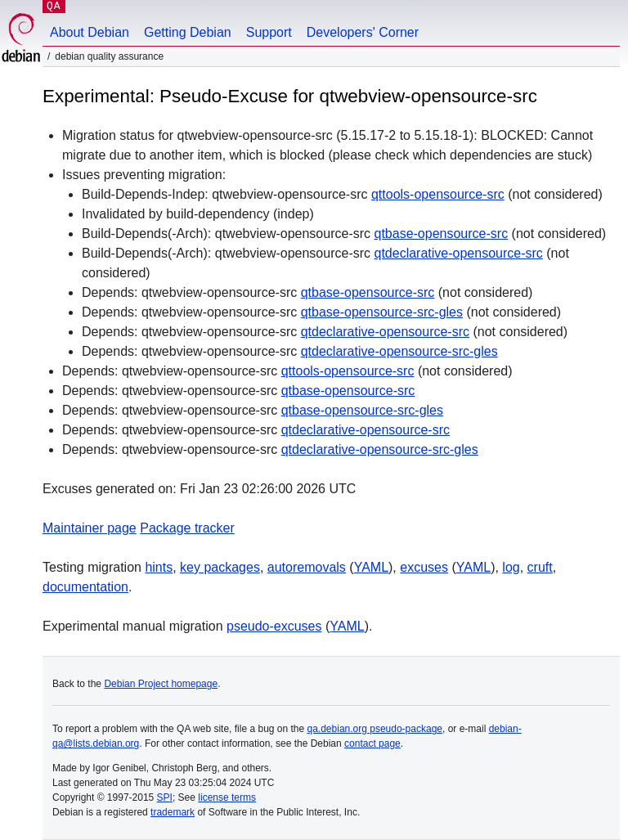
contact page (372, 743)
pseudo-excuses (274, 626)
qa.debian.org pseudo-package (375, 729)
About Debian (90, 32)
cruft (540, 567)
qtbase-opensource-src (441, 234)
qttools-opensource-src (438, 194)
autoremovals (307, 567)
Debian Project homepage (161, 684)
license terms (227, 797)
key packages (220, 567)
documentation (85, 587)
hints (159, 567)
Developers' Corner (363, 32)
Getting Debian (188, 32)
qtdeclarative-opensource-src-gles (399, 351)
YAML (371, 567)
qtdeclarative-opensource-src (458, 253)
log (511, 567)
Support (269, 32)
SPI (165, 797)
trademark (173, 812)
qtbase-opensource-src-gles (382, 312)
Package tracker (187, 528)
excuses (424, 567)
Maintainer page (90, 528)
